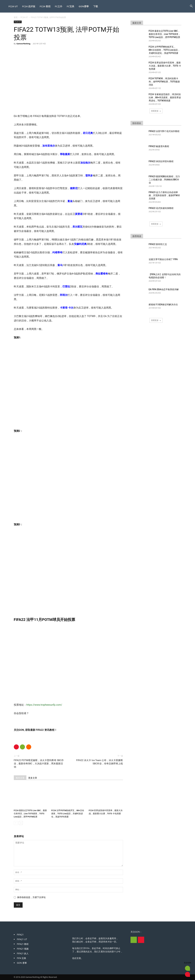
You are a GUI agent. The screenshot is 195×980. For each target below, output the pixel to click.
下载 (96, 6)
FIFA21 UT (22, 939)
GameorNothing (23, 44)
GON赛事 (84, 6)
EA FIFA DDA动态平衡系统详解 (164, 289)
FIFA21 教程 (23, 944)
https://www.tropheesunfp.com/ (44, 705)
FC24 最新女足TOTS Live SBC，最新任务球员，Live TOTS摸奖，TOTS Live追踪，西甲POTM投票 (30, 814)
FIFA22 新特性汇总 (158, 244)
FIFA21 (20, 935)
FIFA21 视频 (23, 949)
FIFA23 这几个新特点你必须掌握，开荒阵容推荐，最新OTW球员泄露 (164, 195)
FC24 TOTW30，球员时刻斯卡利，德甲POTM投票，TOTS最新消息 (164, 82)
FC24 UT (13, 6)
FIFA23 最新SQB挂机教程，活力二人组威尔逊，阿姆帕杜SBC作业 (164, 180)
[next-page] (21, 823)
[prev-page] (16, 823)
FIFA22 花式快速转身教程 (161, 208)
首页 (16, 17)
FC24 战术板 (29, 6)
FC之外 (59, 6)
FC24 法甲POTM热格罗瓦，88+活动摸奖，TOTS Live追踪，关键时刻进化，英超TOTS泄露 (68, 814)
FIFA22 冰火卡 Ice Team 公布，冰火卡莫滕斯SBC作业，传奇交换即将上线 (99, 762)
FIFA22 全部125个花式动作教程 (164, 131)
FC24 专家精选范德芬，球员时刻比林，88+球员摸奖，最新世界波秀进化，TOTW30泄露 (165, 97)
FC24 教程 (45, 6)
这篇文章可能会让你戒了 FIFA (163, 259)
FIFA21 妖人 (23, 953)
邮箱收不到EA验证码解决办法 (163, 304)
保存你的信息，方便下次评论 (31, 897)
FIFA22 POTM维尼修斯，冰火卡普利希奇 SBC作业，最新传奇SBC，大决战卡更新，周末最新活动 (39, 764)
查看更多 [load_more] (156, 111)
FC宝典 (70, 6)
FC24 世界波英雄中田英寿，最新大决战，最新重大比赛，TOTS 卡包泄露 (165, 66)
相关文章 (20, 778)
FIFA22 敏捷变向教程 (159, 146)
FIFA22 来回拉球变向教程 (161, 161)
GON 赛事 (22, 963)
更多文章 (33, 778)
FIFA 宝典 (22, 958)
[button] (191, 7)
